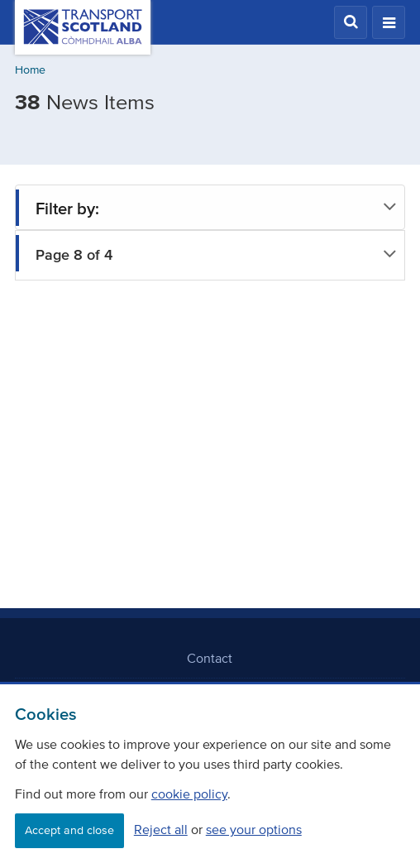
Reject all (161, 829)
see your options (254, 829)
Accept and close (69, 830)
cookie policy (189, 794)
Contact (210, 658)
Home (30, 70)
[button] (351, 22)
